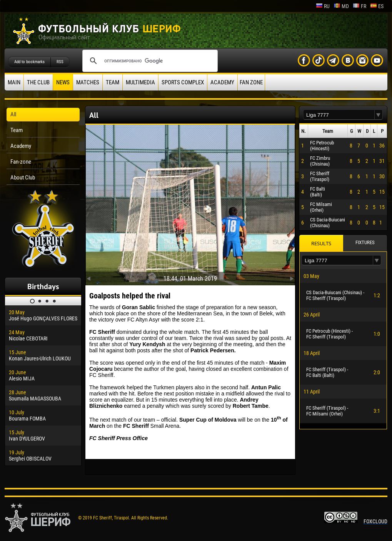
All (13, 114)
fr (359, 6)
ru (323, 6)
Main (14, 82)
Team (113, 82)
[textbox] (339, 115)
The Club (38, 82)
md (341, 6)
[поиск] (149, 61)
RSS (60, 62)
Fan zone (251, 82)
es (377, 6)
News (63, 82)
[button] (379, 115)
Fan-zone (21, 162)
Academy (222, 82)
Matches (88, 82)
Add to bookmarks (29, 62)
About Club (23, 178)
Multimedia (140, 82)
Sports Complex (183, 82)
